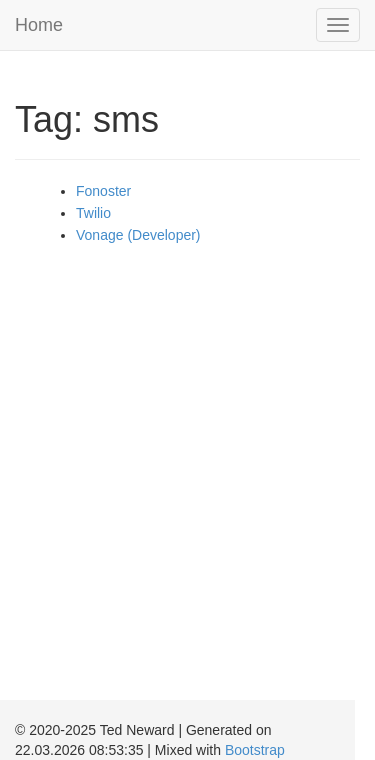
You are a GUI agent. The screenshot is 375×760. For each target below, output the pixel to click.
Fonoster (103, 191)
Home (39, 25)
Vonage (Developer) (138, 235)
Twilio (93, 213)
